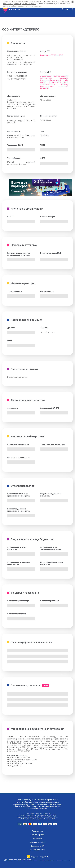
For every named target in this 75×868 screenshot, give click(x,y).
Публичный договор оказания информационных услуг (17, 860)
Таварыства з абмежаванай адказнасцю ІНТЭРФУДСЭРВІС (21, 63)
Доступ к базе (38, 831)
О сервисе (38, 839)
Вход (66, 9)
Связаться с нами (37, 850)
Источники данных (38, 842)
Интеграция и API (37, 846)
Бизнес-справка (38, 835)
